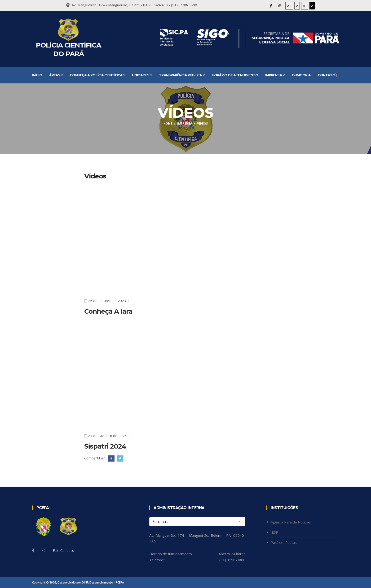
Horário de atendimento (235, 75)
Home (168, 123)
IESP (274, 532)
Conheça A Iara (108, 311)
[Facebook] (33, 550)
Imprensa (275, 75)
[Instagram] (43, 550)
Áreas (56, 75)
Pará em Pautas (284, 542)
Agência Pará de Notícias (291, 522)
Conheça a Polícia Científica (97, 75)
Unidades (142, 75)
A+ (289, 6)
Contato (327, 75)
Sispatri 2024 (105, 446)
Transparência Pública (182, 75)
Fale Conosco (64, 550)
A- (305, 6)
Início (37, 75)
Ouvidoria (301, 75)
